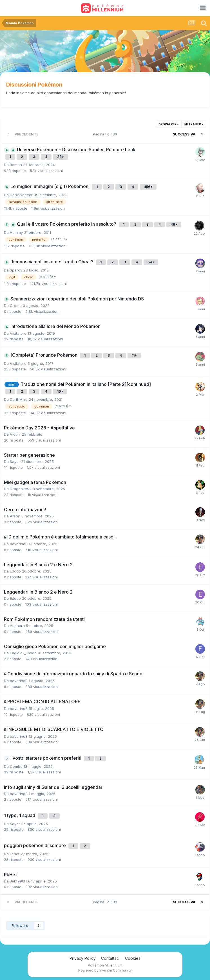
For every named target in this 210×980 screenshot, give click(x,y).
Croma (16, 305)
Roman (16, 165)
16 (60, 391)
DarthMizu (19, 399)
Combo (16, 766)
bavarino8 (19, 544)
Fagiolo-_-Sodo (23, 653)
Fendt (15, 854)
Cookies (133, 958)
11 (134, 355)
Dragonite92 (21, 489)
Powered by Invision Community (105, 970)
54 (151, 262)
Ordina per (169, 124)
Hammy (16, 232)
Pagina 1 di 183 (106, 134)
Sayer (15, 461)
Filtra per (194, 124)
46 (174, 224)
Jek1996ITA (20, 881)
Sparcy (16, 270)
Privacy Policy (83, 958)
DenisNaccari (22, 195)
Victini (15, 434)
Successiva (184, 134)
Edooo (15, 571)
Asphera (17, 626)
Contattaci (110, 958)
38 (60, 157)
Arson (15, 516)
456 (148, 187)
